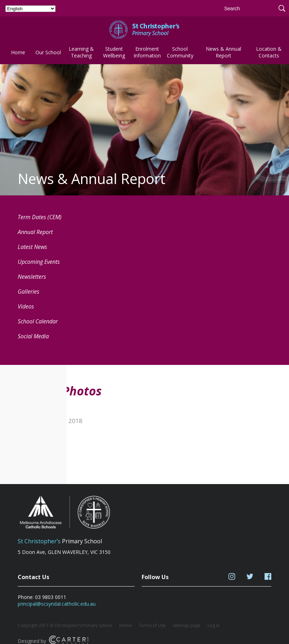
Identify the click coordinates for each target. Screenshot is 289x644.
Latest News (32, 247)
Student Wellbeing (114, 52)
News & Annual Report (223, 52)
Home (18, 52)
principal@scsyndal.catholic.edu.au (57, 604)
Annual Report (35, 232)
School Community (180, 52)
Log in (214, 625)
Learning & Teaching (81, 52)
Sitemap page (187, 625)
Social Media (33, 336)
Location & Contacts (269, 52)
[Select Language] (30, 9)
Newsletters (32, 277)
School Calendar (38, 321)
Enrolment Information (147, 52)
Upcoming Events (39, 262)
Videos (26, 306)
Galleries (29, 292)
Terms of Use (152, 625)
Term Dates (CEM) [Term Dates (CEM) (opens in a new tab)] (40, 217)
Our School (48, 52)
